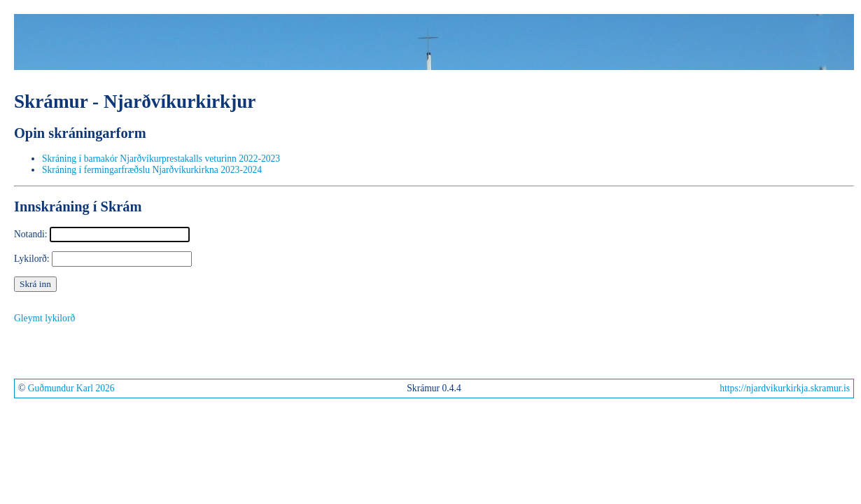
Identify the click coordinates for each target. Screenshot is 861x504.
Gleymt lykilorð (44, 318)
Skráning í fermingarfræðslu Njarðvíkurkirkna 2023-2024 (152, 170)
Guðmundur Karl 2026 (71, 388)
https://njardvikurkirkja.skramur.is (785, 388)
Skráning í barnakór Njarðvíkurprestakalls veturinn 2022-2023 (161, 159)
